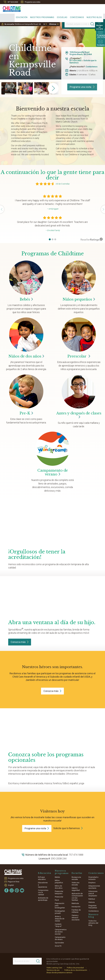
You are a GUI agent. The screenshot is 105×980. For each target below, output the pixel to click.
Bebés (57, 877)
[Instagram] (12, 890)
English (11, 885)
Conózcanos (77, 17)
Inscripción (76, 907)
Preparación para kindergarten (60, 906)
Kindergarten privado (60, 912)
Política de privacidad (75, 968)
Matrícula (75, 903)
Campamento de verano (60, 938)
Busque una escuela (76, 878)
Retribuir (92, 899)
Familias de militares (76, 911)
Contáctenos (92, 67)
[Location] (77, 24)
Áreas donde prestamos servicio (59, 973)
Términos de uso (53, 970)
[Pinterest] (17, 890)
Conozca (20, 642)
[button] (50, 239)
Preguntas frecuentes (93, 907)
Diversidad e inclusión (93, 878)
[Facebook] (6, 890)
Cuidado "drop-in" (58, 925)
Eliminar (53, 24)
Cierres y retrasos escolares (76, 918)
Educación (22, 17)
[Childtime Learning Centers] (10, 8)
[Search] (93, 24)
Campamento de (53, 472)
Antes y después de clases (79, 415)
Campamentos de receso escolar (61, 932)
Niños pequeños (59, 881)
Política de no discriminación (76, 970)
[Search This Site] (27, 961)
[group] (9, 88)
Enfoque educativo (42, 878)
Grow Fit (58, 946)
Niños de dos (26, 356)
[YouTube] (22, 890)
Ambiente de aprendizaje (43, 899)
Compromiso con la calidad (43, 892)
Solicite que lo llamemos (67, 828)
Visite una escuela (75, 884)
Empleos (92, 883)
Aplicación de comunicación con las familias (77, 897)
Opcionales (59, 943)
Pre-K (57, 900)
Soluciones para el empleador (93, 893)
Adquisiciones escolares (94, 887)
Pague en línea (14, 882)
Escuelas (62, 17)
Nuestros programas (42, 17)
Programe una (37, 828)
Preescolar (79, 356)
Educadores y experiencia (43, 885)
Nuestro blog (94, 17)
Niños (79, 299)
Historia (92, 902)
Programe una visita (30, 2)
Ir (44, 24)
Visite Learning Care (54, 968)
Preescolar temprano (59, 892)
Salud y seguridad (76, 889)
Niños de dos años (59, 887)
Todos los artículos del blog (93, 923)
